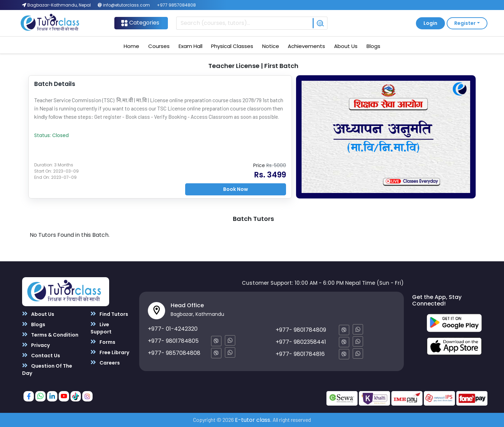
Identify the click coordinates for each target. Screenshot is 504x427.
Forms (103, 342)
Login (430, 23)
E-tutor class (253, 420)
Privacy (36, 345)
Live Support (101, 328)
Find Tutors (109, 314)
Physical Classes (232, 46)
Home (131, 46)
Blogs (373, 46)
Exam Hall (191, 46)
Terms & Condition (50, 335)
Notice (271, 46)
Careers (105, 363)
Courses (159, 46)
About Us (346, 46)
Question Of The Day (47, 369)
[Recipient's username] (245, 23)
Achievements (306, 46)
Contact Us (41, 355)
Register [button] (465, 23)
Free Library (110, 352)
